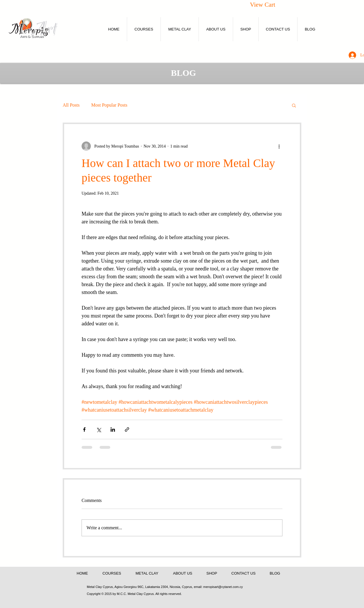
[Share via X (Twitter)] (99, 429)
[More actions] (279, 146)
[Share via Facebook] (84, 429)
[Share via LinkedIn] (113, 429)
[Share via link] (127, 429)
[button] (269, 5)
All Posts (71, 105)
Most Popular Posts (109, 105)
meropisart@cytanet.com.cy (223, 587)
